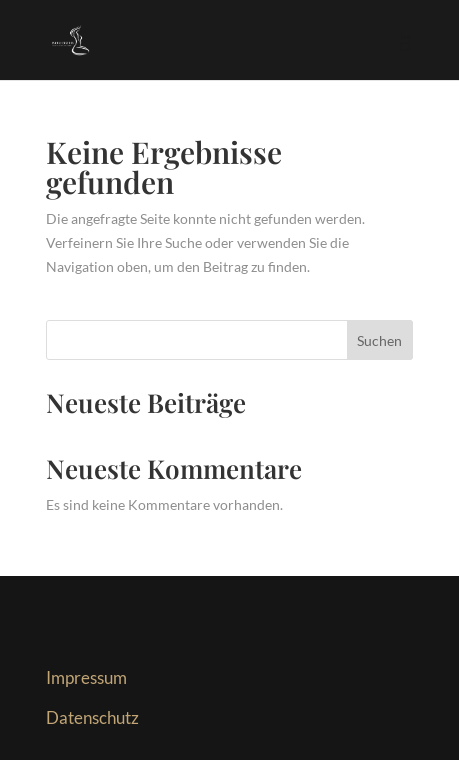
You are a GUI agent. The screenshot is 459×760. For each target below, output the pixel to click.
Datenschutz (92, 717)
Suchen (379, 340)
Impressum (86, 677)
